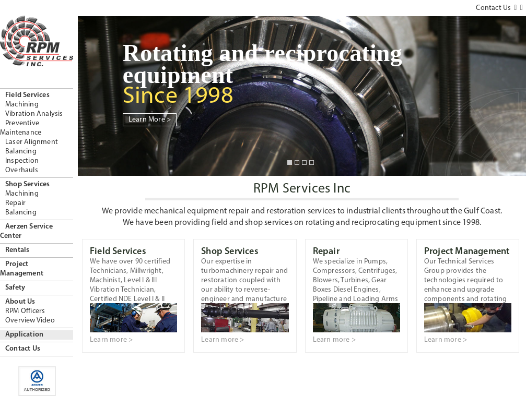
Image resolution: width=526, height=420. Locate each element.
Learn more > (111, 340)
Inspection (22, 161)
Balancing (21, 152)
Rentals (17, 250)
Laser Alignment (32, 142)
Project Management (22, 269)
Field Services (27, 95)
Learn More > (150, 120)
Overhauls (22, 170)
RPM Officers (25, 311)
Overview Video (30, 321)
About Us (20, 302)
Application (24, 335)
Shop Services (28, 184)
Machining (22, 105)
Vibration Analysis (34, 114)
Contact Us (23, 349)
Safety (15, 288)
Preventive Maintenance (21, 128)
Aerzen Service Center (26, 231)
